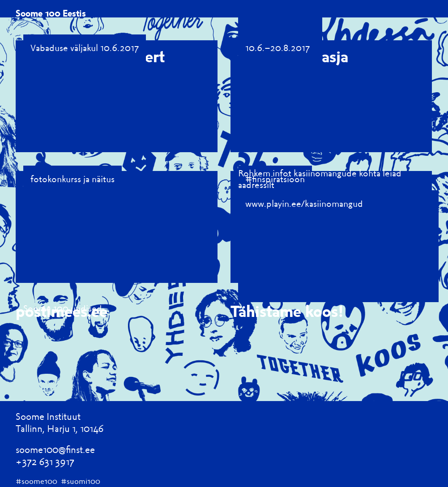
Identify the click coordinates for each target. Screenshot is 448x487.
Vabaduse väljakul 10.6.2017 (85, 47)
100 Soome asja (293, 56)
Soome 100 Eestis (51, 13)
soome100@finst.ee (55, 449)
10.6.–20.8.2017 (277, 47)
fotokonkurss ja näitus (73, 179)
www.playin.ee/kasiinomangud (304, 203)
